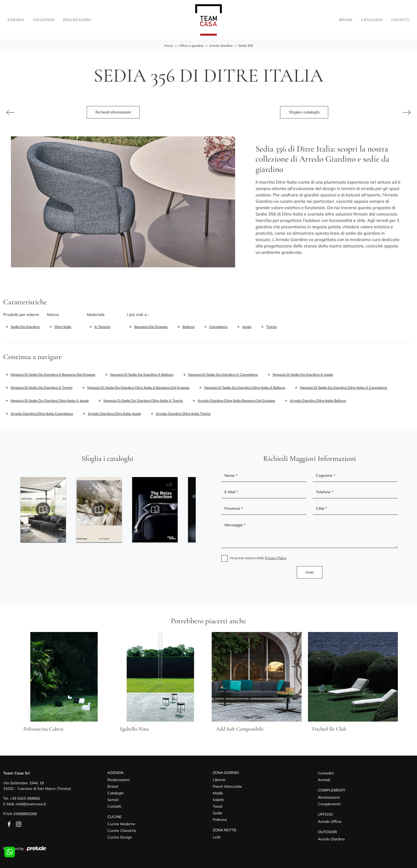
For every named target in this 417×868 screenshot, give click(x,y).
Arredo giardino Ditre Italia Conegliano (42, 414)
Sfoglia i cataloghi (304, 112)
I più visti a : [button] (138, 315)
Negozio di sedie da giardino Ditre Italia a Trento (143, 401)
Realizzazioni (77, 20)
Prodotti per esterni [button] (21, 315)
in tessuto (102, 327)
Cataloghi (372, 20)
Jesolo (247, 327)
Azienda (16, 20)
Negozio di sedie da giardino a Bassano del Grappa (53, 374)
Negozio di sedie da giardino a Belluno (142, 374)
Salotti (218, 800)
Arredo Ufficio (330, 821)
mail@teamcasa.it (31, 804)
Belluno (188, 327)
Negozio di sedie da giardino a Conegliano (223, 374)
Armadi (324, 780)
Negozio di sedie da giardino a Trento (41, 387)
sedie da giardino (25, 327)
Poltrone (220, 820)
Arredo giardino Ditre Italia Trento (183, 414)
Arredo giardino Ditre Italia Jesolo (114, 414)
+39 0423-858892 (25, 798)
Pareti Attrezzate (227, 786)
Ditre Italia (63, 327)
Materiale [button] (96, 315)
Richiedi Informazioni (113, 112)
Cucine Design (120, 837)
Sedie (218, 813)
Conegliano (218, 327)
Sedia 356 (246, 46)
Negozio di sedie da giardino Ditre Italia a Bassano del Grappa (138, 387)
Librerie (219, 780)
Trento (271, 327)
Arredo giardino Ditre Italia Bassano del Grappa (236, 401)
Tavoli (218, 806)
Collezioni (44, 20)
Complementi (329, 804)
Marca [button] (53, 315)
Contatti (400, 20)
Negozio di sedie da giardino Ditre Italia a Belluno (245, 387)
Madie (218, 793)
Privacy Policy (276, 558)
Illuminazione (329, 797)
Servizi (113, 800)
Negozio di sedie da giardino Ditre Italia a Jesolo (50, 401)
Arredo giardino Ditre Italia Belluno (318, 401)
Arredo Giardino (221, 46)
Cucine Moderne (121, 824)
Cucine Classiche (122, 831)
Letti (217, 837)
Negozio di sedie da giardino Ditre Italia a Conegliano (343, 387)
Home (169, 46)
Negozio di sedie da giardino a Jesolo (303, 374)
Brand (346, 20)
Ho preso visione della (258, 558)
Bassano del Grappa (151, 327)
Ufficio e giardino (191, 46)
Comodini (326, 773)
